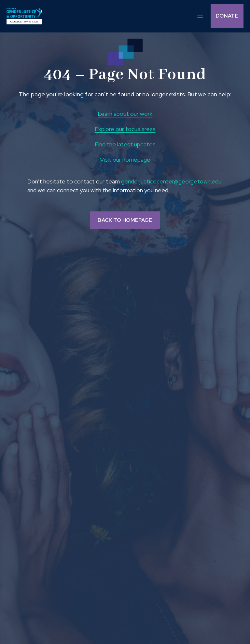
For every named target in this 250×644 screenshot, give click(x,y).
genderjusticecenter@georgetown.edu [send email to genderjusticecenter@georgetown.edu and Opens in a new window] (171, 181)
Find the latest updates (125, 144)
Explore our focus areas (125, 129)
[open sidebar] (200, 15)
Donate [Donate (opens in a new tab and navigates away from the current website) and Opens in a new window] (227, 16)
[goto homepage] (24, 16)
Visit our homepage (125, 160)
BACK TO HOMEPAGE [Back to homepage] (125, 220)
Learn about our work (125, 114)
